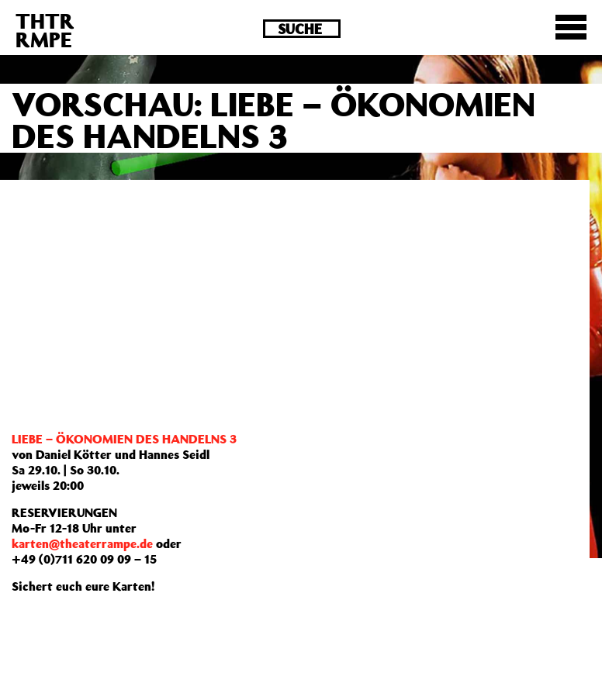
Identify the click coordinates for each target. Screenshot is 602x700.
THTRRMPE (45, 30)
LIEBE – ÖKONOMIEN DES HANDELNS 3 (124, 439)
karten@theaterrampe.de (82, 543)
